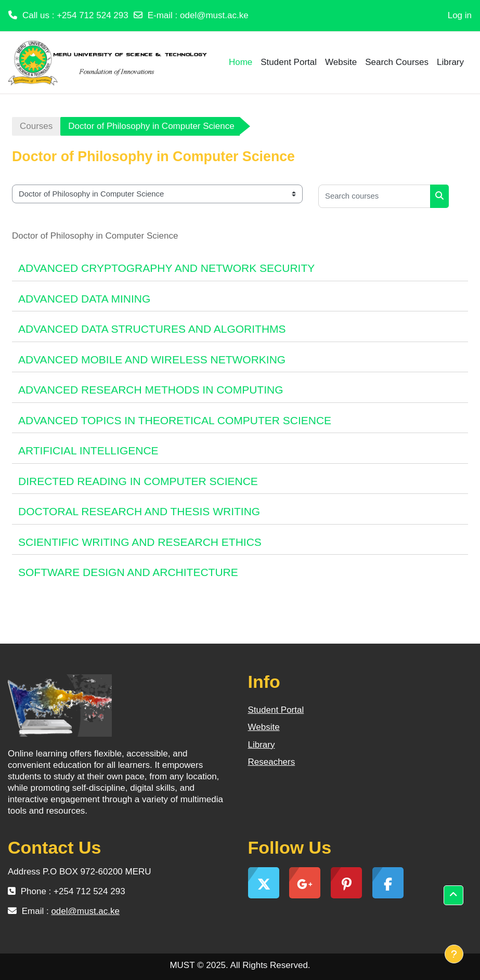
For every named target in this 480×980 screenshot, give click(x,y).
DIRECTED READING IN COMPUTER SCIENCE (138, 481)
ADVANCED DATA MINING (84, 299)
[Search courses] (374, 196)
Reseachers (272, 762)
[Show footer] (454, 954)
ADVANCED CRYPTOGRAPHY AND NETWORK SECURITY (166, 268)
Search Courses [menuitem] (397, 62)
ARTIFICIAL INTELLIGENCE (88, 450)
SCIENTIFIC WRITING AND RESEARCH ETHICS (140, 542)
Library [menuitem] (450, 62)
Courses (36, 126)
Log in (460, 15)
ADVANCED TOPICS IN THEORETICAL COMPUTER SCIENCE (175, 420)
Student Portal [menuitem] (289, 62)
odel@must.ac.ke (214, 15)
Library (262, 745)
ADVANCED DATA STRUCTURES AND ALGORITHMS (152, 329)
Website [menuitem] (341, 62)
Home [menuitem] (241, 62)
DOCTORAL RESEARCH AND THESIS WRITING (139, 511)
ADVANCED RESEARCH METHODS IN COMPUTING (151, 390)
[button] (453, 895)
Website (264, 727)
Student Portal (276, 710)
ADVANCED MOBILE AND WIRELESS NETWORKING (152, 360)
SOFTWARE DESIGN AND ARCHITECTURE (128, 572)
